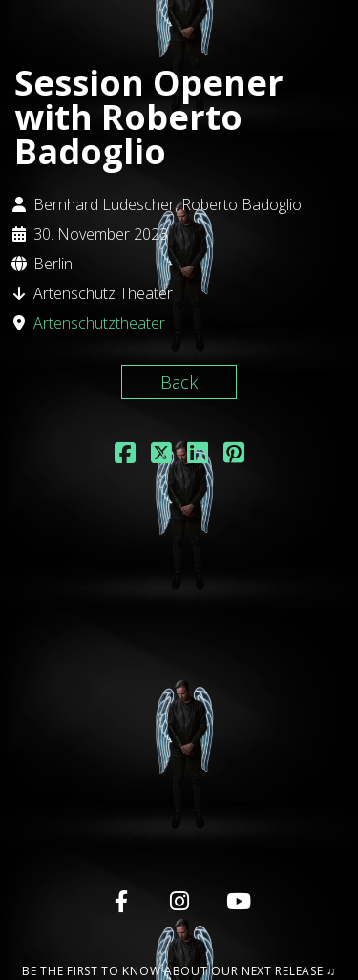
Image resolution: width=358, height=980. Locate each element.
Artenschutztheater (99, 323)
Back (179, 382)
